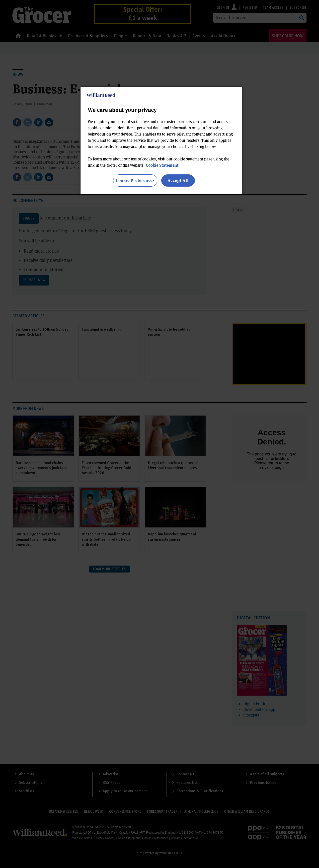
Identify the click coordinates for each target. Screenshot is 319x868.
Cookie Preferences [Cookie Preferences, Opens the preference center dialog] (135, 180)
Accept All (178, 180)
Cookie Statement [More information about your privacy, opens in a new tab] (162, 165)
